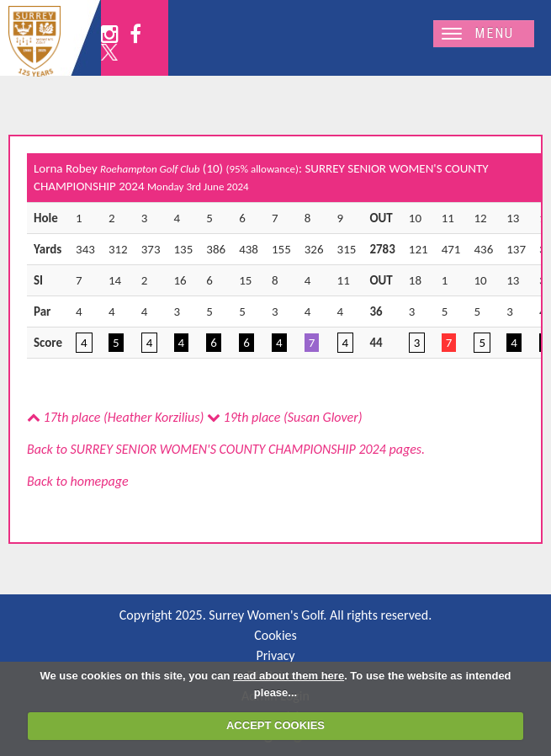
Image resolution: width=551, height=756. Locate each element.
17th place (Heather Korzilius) (115, 417)
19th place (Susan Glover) (285, 417)
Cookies (275, 635)
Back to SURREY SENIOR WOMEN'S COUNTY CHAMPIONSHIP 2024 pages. (226, 449)
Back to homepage (78, 481)
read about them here (289, 676)
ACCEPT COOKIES (275, 725)
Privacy (275, 655)
